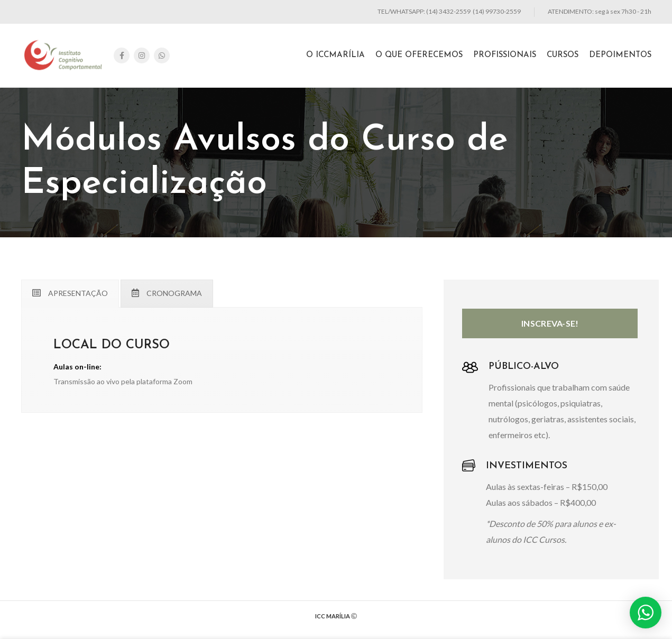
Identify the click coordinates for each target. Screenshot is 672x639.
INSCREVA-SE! (550, 323)
